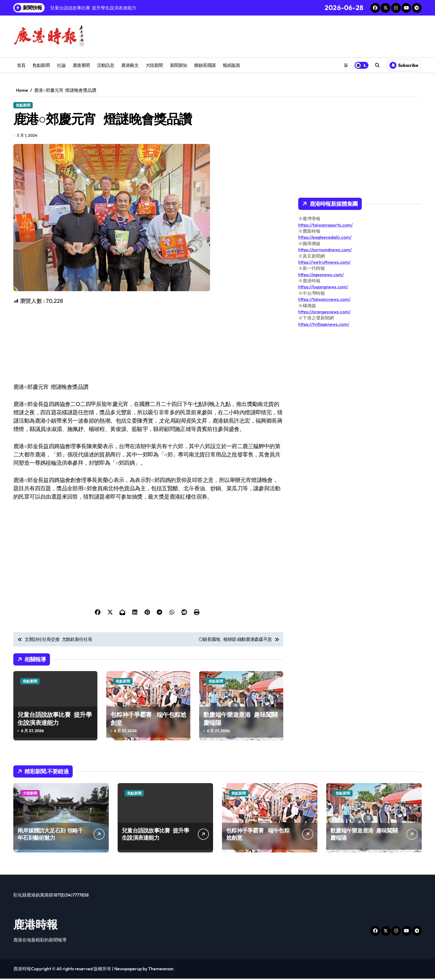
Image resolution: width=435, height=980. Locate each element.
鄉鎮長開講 (205, 65)
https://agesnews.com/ (321, 275)
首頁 (21, 65)
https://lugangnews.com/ (323, 287)
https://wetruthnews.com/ (324, 262)
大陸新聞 (154, 65)
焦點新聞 (41, 65)
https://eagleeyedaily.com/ (325, 237)
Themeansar (161, 970)
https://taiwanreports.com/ (325, 225)
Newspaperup (128, 970)
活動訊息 (105, 65)
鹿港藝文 (130, 65)
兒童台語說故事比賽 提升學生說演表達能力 (55, 720)
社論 (61, 65)
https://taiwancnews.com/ (324, 299)
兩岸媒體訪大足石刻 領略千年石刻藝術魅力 (50, 835)
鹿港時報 (36, 926)
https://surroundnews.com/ (325, 250)
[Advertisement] (149, 345)
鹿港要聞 (81, 65)
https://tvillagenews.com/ (324, 324)
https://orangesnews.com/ (324, 312)
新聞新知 (179, 65)
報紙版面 (231, 65)
